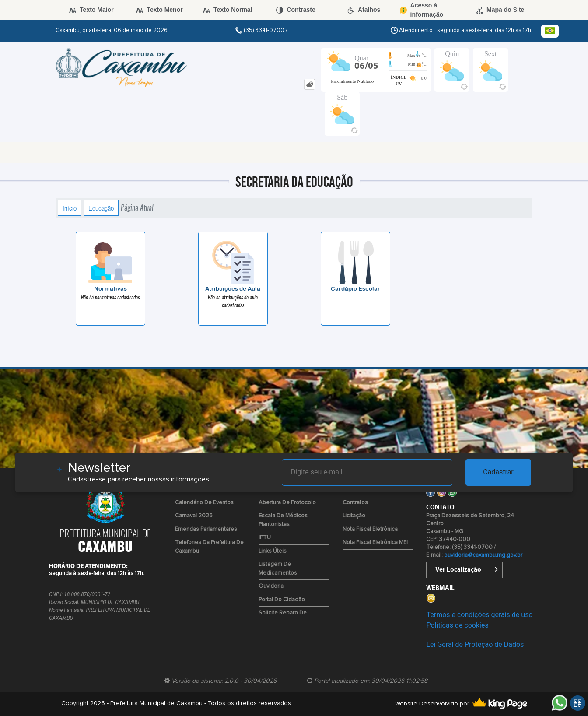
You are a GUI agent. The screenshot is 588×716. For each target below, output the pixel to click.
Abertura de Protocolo (287, 503)
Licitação (354, 516)
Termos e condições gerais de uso (479, 615)
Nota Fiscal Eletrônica (370, 529)
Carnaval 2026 (194, 516)
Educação (101, 208)
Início (70, 208)
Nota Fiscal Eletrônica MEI (375, 542)
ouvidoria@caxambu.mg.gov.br (483, 555)
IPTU (265, 538)
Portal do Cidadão (282, 600)
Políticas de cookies (457, 625)
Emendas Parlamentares (206, 529)
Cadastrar (498, 472)
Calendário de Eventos (204, 503)
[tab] (310, 84)
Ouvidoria (271, 586)
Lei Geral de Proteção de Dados (475, 644)
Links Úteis (273, 551)
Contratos (355, 503)
